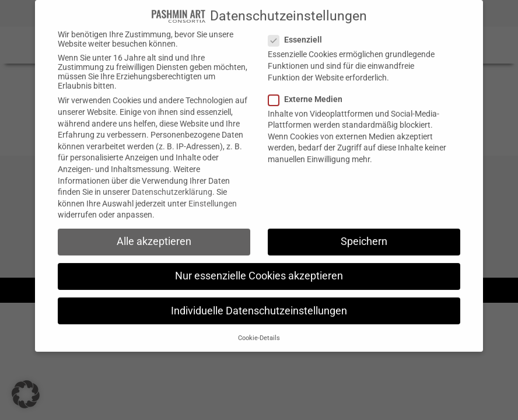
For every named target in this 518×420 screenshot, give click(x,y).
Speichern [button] (364, 232)
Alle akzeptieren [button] (154, 232)
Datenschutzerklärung (172, 182)
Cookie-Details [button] (259, 328)
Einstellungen (213, 193)
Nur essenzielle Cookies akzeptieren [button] (259, 266)
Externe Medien (309, 89)
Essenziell (299, 30)
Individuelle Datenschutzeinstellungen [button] (259, 300)
